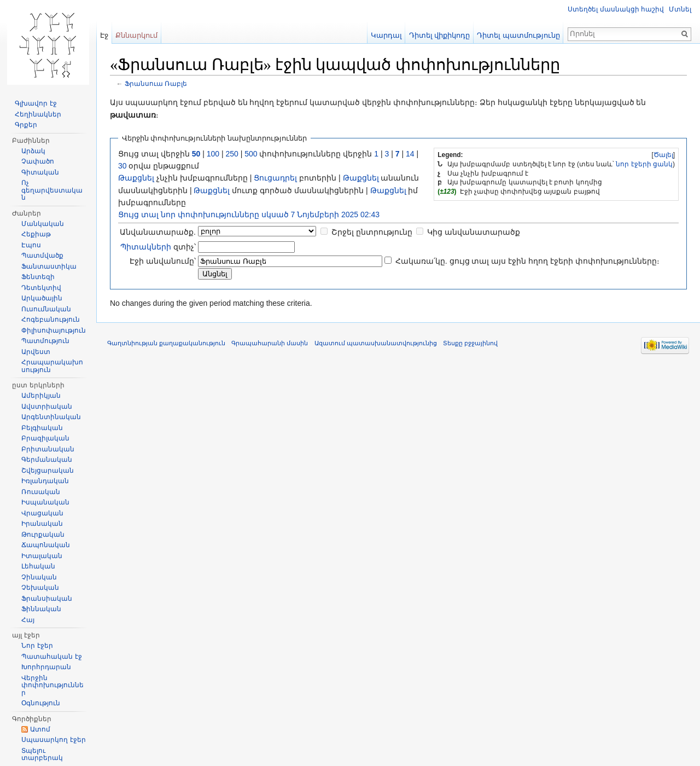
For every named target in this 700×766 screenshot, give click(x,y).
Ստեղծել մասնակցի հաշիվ (616, 9)
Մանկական (43, 224)
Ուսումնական (46, 309)
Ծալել (663, 155)
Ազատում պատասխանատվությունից (376, 343)
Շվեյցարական (48, 471)
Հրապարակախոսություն (52, 366)
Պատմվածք (42, 256)
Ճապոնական (46, 545)
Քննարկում (136, 35)
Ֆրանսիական (47, 599)
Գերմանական (47, 460)
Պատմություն (45, 341)
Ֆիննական (41, 609)
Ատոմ (40, 729)
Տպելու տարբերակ (42, 755)
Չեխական (40, 588)
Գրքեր (26, 125)
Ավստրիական (47, 407)
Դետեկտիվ (41, 288)
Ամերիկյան (41, 396)
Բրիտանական (48, 449)
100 (213, 154)
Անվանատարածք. (158, 232)
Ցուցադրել (275, 178)
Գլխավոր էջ (36, 103)
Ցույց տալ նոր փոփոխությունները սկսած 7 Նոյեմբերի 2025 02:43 (249, 214)
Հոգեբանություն (51, 320)
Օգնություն (41, 703)
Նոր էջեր (37, 646)
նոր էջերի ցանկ (644, 164)
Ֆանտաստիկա (49, 266)
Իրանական (42, 524)
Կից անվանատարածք (474, 232)
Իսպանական (45, 502)
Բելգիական (42, 428)
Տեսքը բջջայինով (470, 343)
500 (251, 154)
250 (232, 154)
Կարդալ (386, 35)
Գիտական (40, 172)
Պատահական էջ (51, 657)
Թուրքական (43, 535)
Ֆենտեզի (38, 277)
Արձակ (33, 151)
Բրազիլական (45, 438)
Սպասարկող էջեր (53, 740)
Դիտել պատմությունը (518, 35)
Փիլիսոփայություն (54, 330)
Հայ (28, 620)
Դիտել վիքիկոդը (440, 35)
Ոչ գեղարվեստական (52, 190)
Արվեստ (36, 352)
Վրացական (42, 513)
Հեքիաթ (36, 234)
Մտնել (680, 9)
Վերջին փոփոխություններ (52, 685)
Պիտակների (146, 247)
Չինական (39, 577)
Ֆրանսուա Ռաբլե (156, 83)
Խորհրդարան (46, 667)
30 (122, 166)
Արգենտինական (51, 417)
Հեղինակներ (38, 114)
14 (410, 154)
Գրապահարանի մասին (270, 343)
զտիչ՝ (158, 247)
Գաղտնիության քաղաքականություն (166, 343)
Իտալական (42, 556)
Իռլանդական (45, 481)
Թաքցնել (136, 178)
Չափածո (38, 161)
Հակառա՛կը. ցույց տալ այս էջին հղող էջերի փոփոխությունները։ (527, 261)
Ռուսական (41, 492)
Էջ (104, 35)
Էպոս (31, 245)
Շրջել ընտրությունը (372, 232)
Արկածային (42, 298)
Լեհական (38, 566)
